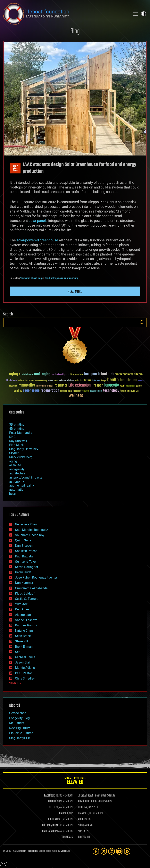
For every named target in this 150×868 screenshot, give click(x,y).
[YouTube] (119, 851)
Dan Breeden (24, 546)
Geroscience (18, 713)
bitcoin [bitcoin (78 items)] (138, 375)
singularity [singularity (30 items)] (77, 391)
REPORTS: (82, 819)
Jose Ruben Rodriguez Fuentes (36, 577)
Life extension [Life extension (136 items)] (79, 385)
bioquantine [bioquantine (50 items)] (76, 375)
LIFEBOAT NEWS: (86, 796)
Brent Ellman (24, 647)
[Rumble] (127, 851)
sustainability (71, 279)
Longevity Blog (19, 718)
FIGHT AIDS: (54, 819)
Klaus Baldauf (25, 593)
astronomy (17, 482)
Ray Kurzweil (18, 441)
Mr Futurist (17, 723)
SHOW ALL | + (15, 684)
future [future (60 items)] (88, 380)
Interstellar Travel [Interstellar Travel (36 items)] (44, 386)
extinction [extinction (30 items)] (79, 381)
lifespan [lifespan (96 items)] (97, 385)
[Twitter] (104, 851)
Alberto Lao (23, 615)
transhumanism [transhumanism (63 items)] (130, 391)
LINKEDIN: (51, 802)
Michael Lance (25, 657)
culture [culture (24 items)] (51, 381)
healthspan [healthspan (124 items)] (129, 380)
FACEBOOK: (50, 796)
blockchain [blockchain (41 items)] (11, 381)
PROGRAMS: (83, 825)
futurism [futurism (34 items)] (96, 381)
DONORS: (62, 814)
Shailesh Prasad (26, 551)
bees (12, 494)
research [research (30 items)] (64, 391)
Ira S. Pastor (23, 673)
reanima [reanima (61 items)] (17, 391)
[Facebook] (96, 851)
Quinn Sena (23, 540)
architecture (17, 473)
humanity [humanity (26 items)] (142, 381)
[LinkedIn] (112, 851)
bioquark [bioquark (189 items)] (92, 374)
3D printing (17, 425)
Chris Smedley (25, 678)
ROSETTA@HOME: (50, 831)
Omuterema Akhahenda (31, 588)
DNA (12, 437)
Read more (75, 292)
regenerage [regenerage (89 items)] (31, 391)
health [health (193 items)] (113, 380)
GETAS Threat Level (75, 781)
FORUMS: (65, 837)
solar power (57, 279)
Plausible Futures (21, 733)
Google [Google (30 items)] (104, 381)
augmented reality (22, 485)
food (47, 279)
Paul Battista (24, 556)
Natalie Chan (24, 631)
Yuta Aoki (22, 604)
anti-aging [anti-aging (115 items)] (42, 374)
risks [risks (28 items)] (70, 391)
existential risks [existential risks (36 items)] (66, 381)
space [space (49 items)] (86, 391)
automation (17, 490)
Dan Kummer (24, 583)
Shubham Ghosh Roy (31, 279)
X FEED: (52, 807)
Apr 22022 (15, 168)
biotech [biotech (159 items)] (107, 374)
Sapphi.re (65, 851)
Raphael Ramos (26, 625)
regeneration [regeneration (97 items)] (50, 391)
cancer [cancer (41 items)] (31, 381)
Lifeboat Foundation (28, 851)
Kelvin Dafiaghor (27, 567)
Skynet (14, 453)
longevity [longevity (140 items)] (112, 385)
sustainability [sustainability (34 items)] (96, 391)
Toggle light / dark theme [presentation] (144, 14)
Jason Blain (23, 662)
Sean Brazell (24, 636)
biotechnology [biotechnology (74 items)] (124, 375)
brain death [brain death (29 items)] (22, 381)
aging (13, 461)
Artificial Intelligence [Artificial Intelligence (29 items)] (60, 375)
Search (142, 322)
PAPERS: (82, 831)
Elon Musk (16, 445)
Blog (75, 32)
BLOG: (80, 807)
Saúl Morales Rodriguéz (31, 530)
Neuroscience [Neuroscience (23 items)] (131, 386)
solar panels (38, 221)
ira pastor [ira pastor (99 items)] (60, 385)
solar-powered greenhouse (37, 240)
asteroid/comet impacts (26, 477)
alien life (15, 465)
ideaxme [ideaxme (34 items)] (13, 386)
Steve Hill (21, 641)
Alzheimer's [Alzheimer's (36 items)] (28, 375)
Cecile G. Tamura (27, 599)
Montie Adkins (25, 668)
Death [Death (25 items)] (56, 381)
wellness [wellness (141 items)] (76, 396)
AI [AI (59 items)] (20, 375)
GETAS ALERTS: (85, 802)
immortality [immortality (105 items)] (26, 385)
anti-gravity (17, 469)
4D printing (17, 429)
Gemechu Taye (25, 562)
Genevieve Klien (26, 524)
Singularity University (24, 449)
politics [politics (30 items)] (139, 386)
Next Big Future (20, 728)
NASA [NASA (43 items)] (123, 386)
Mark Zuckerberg (21, 457)
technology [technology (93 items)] (111, 391)
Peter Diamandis (21, 433)
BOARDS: (82, 814)
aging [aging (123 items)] (14, 374)
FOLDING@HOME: (51, 825)
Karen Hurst (23, 572)
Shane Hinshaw (26, 620)
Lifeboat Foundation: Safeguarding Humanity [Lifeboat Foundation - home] (65, 14)
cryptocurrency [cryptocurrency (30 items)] (41, 381)
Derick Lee (22, 609)
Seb (18, 652)
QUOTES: (82, 837)
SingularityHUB (20, 738)
